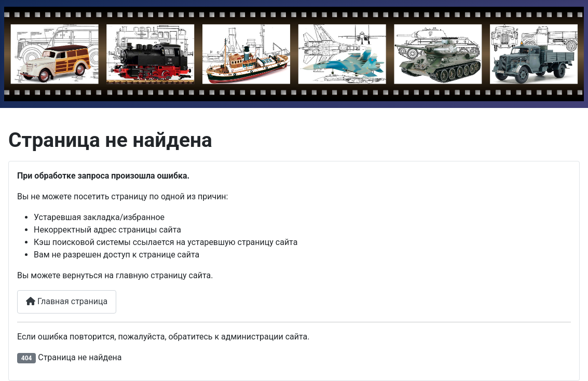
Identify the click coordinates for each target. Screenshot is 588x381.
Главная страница (67, 301)
